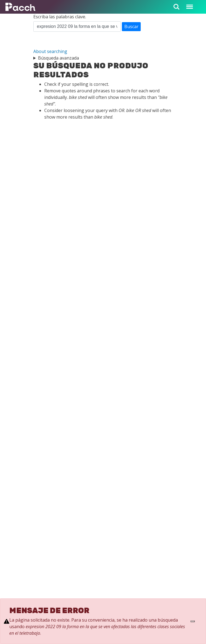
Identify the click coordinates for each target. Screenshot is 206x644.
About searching (50, 51)
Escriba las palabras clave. (60, 17)
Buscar (131, 27)
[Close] (193, 621)
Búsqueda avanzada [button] (58, 58)
